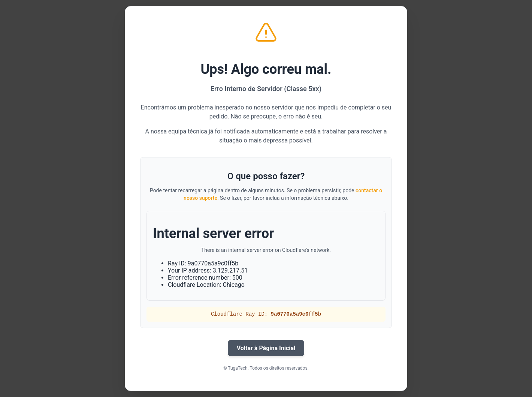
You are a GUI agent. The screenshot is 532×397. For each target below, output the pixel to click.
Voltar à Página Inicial (266, 348)
